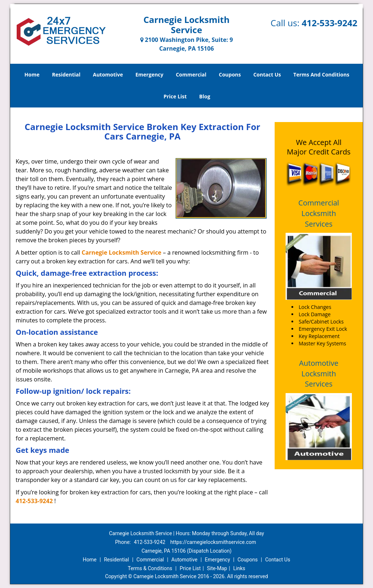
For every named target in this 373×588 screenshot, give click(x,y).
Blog (205, 96)
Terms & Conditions (150, 568)
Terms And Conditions (321, 75)
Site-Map (217, 568)
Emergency (150, 75)
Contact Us (267, 75)
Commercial (191, 75)
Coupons (230, 75)
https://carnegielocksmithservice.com (213, 542)
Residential (66, 75)
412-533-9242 (329, 23)
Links (239, 568)
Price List (175, 96)
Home (32, 75)
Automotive (108, 75)
